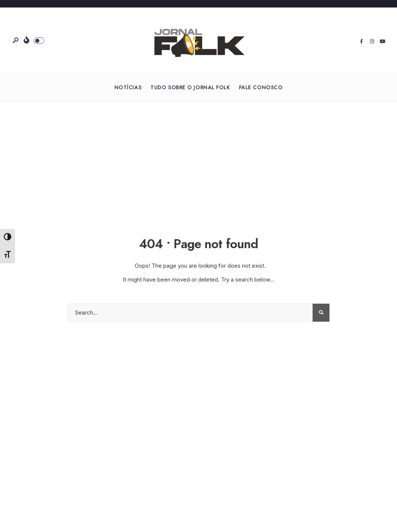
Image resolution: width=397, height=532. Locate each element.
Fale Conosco (261, 87)
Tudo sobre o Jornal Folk (190, 87)
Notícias (128, 87)
